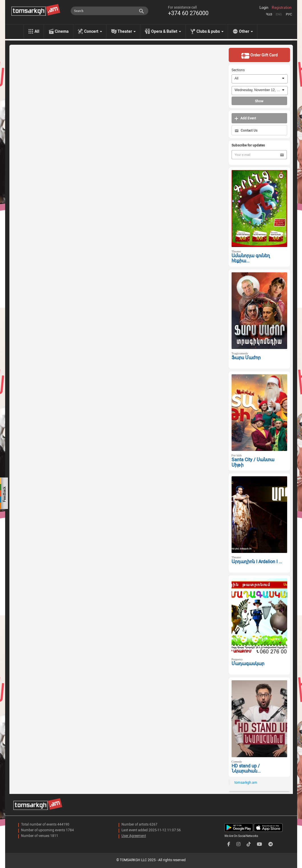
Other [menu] (246, 31)
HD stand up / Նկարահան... (246, 769)
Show (259, 101)
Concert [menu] (93, 31)
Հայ (269, 14)
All (37, 31)
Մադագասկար (248, 664)
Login (264, 8)
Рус (289, 14)
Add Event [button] (245, 118)
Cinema (62, 31)
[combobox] (260, 79)
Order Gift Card (259, 56)
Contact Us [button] (246, 131)
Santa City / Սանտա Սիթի (253, 462)
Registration (282, 8)
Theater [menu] (127, 31)
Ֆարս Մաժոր (246, 358)
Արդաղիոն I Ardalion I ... (257, 562)
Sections (238, 70)
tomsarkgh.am (246, 783)
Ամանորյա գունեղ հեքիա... (251, 258)
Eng (279, 14)
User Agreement (134, 836)
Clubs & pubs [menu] (210, 31)
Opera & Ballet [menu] (166, 31)
